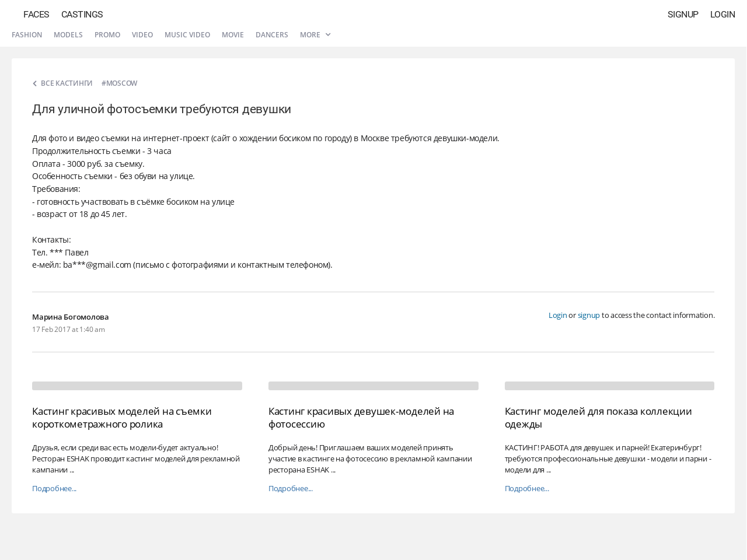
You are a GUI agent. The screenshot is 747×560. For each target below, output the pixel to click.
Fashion (27, 35)
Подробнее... (54, 489)
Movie (233, 35)
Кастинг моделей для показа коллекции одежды (598, 417)
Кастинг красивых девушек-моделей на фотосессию (361, 417)
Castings (82, 14)
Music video (187, 35)
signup (589, 315)
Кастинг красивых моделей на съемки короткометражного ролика (122, 417)
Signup (683, 14)
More (315, 35)
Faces (36, 14)
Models (68, 35)
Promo (107, 35)
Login (723, 14)
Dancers (272, 35)
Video (142, 35)
